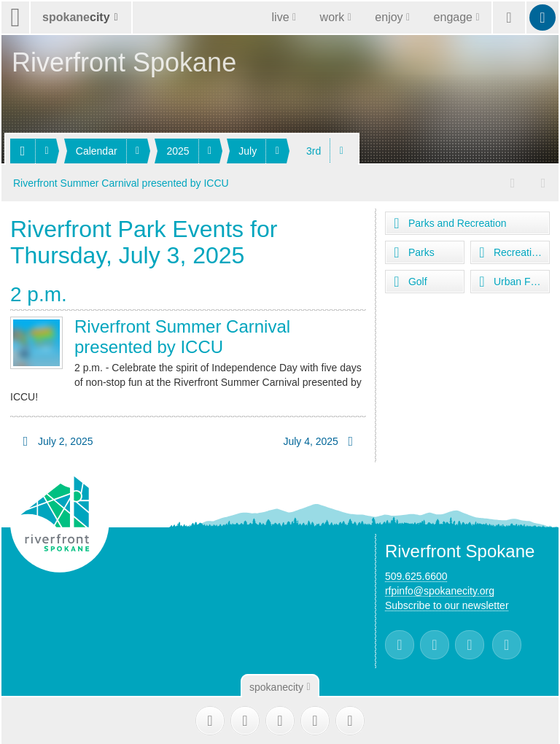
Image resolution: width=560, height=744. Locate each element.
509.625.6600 (416, 576)
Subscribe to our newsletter (447, 605)
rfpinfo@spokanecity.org (440, 590)
